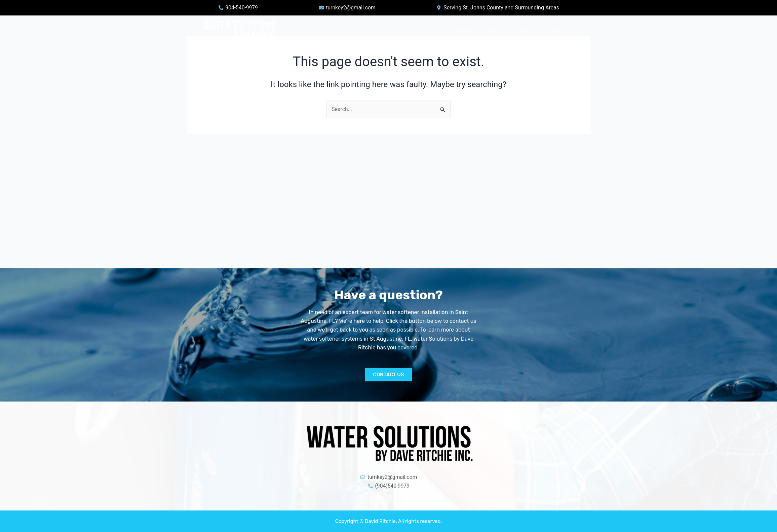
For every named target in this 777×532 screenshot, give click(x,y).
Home (437, 32)
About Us (467, 32)
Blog (527, 32)
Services (500, 32)
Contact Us (558, 32)
